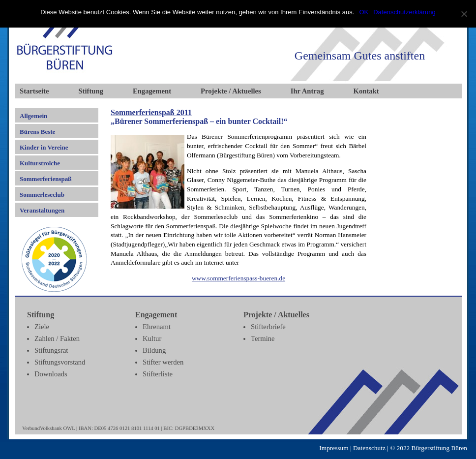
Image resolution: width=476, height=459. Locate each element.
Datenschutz (369, 448)
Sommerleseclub (42, 195)
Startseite (34, 91)
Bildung (154, 350)
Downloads (51, 374)
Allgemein (33, 116)
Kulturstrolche (40, 163)
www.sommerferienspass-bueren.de (238, 278)
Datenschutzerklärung (404, 12)
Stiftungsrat (51, 350)
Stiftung (91, 91)
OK (364, 12)
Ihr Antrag (307, 91)
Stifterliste (158, 374)
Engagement (152, 91)
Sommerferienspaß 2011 (151, 112)
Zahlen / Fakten (57, 338)
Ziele (42, 327)
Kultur (152, 338)
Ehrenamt (157, 327)
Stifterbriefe (268, 327)
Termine (263, 338)
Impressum (334, 448)
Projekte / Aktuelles (231, 91)
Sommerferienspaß (45, 179)
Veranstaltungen (42, 210)
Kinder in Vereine (44, 147)
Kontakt (366, 91)
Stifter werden (163, 362)
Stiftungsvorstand (60, 362)
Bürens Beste (37, 132)
